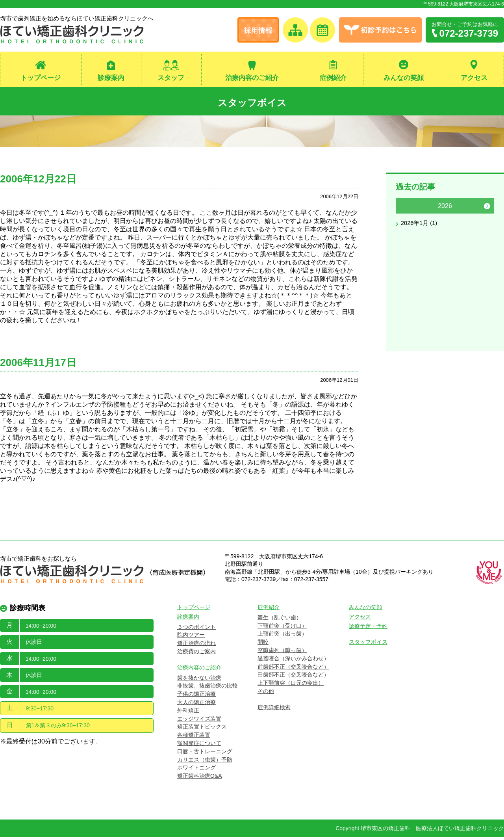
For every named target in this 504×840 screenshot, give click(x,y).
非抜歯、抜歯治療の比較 (208, 689)
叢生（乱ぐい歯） (280, 621)
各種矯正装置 (194, 738)
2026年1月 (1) (421, 227)
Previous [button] (403, 209)
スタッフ (171, 78)
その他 (266, 695)
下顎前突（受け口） (282, 629)
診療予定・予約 (368, 629)
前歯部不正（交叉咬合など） (293, 670)
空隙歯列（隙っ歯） (282, 654)
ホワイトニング (196, 771)
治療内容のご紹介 (252, 78)
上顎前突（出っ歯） (282, 637)
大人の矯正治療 (196, 706)
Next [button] (487, 209)
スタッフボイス (252, 103)
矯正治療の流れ (196, 647)
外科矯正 (188, 714)
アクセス (474, 78)
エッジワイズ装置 (199, 722)
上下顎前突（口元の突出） (291, 686)
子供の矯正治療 (196, 697)
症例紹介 (333, 78)
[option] (445, 218)
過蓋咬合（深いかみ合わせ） (293, 662)
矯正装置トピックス (202, 730)
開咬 (263, 645)
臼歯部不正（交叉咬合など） (293, 678)
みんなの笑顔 (404, 78)
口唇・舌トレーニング (205, 755)
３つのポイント (196, 630)
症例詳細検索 (274, 710)
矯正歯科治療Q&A (200, 779)
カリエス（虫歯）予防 (205, 763)
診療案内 (111, 78)
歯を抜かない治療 (199, 681)
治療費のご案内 (196, 655)
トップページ (41, 78)
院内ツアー (191, 638)
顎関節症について (199, 747)
